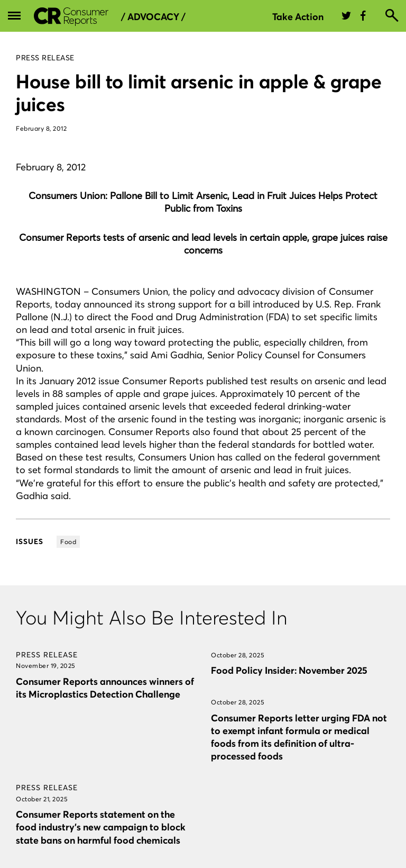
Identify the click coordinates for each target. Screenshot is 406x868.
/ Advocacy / (153, 17)
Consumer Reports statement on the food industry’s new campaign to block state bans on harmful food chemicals (101, 827)
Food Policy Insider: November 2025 (289, 670)
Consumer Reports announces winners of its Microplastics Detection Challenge (105, 688)
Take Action (298, 17)
